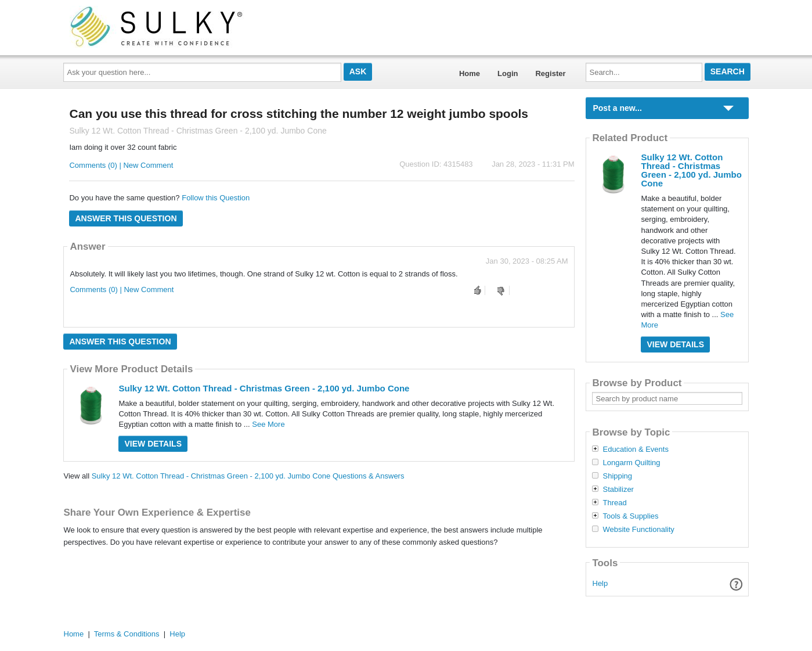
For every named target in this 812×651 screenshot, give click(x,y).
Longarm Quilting (631, 463)
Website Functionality (638, 530)
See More (268, 424)
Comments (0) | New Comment (121, 165)
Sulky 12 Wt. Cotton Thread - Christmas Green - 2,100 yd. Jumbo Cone (264, 388)
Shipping (617, 476)
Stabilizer (618, 490)
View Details (153, 444)
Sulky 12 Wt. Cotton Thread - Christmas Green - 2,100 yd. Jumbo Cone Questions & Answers (248, 476)
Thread (614, 503)
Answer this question (126, 218)
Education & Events (635, 449)
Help (600, 583)
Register (550, 73)
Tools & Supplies (630, 516)
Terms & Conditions (127, 634)
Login (508, 73)
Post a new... (617, 108)
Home (470, 73)
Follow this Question (216, 198)
